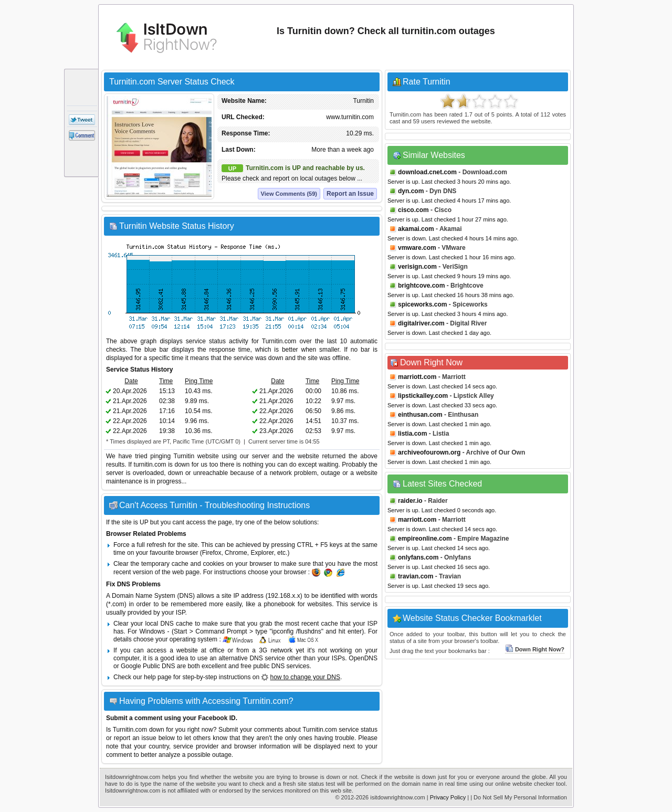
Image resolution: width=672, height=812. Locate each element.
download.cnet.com (427, 172)
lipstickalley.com (423, 396)
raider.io (410, 501)
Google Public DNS (148, 666)
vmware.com (417, 248)
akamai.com (416, 229)
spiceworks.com (422, 304)
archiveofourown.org (429, 452)
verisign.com (417, 267)
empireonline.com (425, 539)
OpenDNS (363, 658)
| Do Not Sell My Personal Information (519, 797)
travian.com (416, 576)
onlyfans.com (418, 557)
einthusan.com (420, 415)
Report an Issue (350, 194)
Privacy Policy (448, 797)
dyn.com (411, 191)
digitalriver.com (421, 323)
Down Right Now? (535, 649)
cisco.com (413, 210)
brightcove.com (421, 286)
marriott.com (417, 377)
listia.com (412, 434)
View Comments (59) (289, 194)
